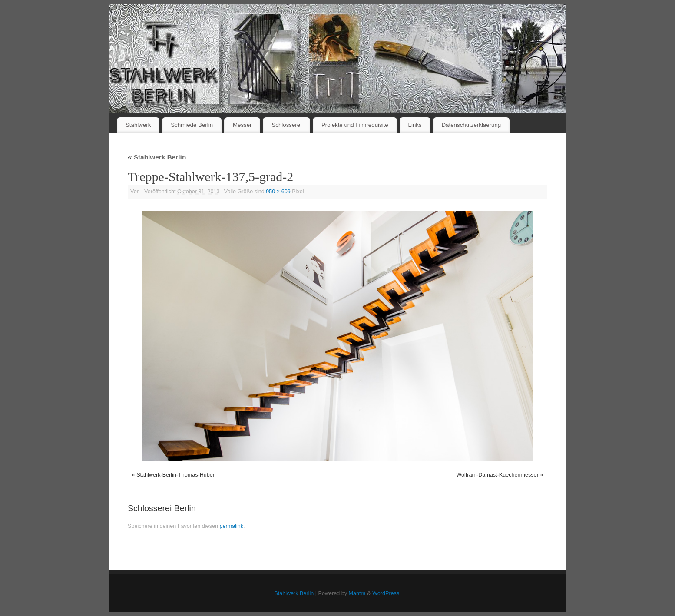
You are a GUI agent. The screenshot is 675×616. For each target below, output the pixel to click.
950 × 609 (278, 192)
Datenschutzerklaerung (472, 125)
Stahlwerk (138, 125)
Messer (242, 125)
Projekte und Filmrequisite (355, 125)
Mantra (357, 593)
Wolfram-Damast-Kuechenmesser (497, 475)
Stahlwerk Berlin (157, 157)
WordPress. (387, 593)
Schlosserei (286, 125)
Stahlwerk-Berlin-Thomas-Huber (175, 475)
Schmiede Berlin (192, 125)
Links (415, 125)
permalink (231, 526)
